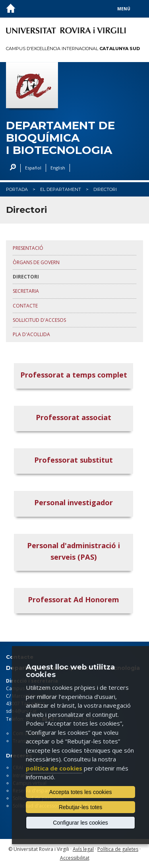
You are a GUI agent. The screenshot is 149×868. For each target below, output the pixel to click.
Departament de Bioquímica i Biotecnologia (60, 138)
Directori (105, 189)
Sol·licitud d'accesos (39, 320)
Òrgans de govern (36, 262)
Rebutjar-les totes (81, 807)
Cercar (11, 168)
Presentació (28, 248)
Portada (17, 189)
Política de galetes (118, 849)
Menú (124, 9)
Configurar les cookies (80, 823)
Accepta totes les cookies (81, 792)
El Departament (61, 189)
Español (33, 168)
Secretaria (26, 291)
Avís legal (83, 849)
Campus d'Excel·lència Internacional (73, 49)
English (58, 168)
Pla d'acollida (31, 334)
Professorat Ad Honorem (74, 599)
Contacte (25, 306)
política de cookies (54, 768)
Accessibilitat (75, 858)
